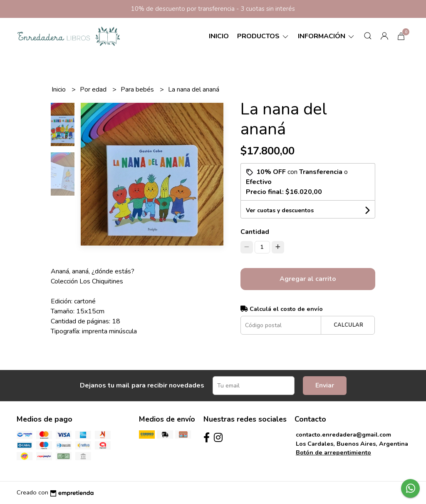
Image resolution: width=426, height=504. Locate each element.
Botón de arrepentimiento (333, 452)
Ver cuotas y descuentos (280, 210)
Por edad (94, 89)
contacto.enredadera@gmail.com (343, 434)
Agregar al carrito (308, 279)
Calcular (348, 325)
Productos (263, 36)
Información (327, 36)
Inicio (219, 36)
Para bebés (138, 89)
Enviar (325, 385)
